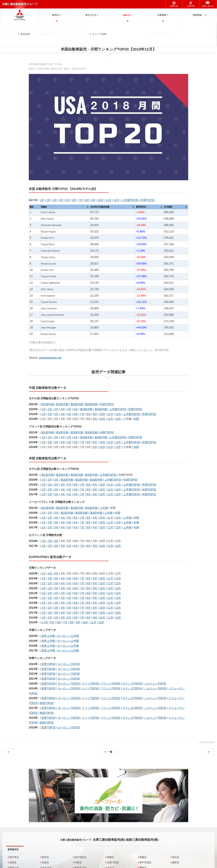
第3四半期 (77, 404)
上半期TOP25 (130, 200)
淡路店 (13, 862)
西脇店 (143, 857)
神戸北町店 (80, 857)
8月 (87, 200)
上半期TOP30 (117, 437)
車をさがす (91, 15)
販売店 (56, 15)
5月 (68, 200)
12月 (117, 200)
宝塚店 (45, 862)
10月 (101, 200)
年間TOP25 (147, 200)
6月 (74, 200)
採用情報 (197, 15)
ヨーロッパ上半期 (68, 636)
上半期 (104, 508)
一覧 (110, 752)
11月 (109, 200)
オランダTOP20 (132, 684)
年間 (136, 419)
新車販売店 (13, 849)
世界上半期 (48, 636)
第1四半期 (48, 404)
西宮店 (45, 857)
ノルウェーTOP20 (155, 684)
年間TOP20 (107, 404)
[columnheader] (65, 207)
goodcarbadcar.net (50, 358)
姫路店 (176, 862)
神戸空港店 (145, 862)
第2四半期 (62, 404)
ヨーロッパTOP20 (69, 664)
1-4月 (45, 622)
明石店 (176, 857)
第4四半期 (91, 404)
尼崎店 (111, 857)
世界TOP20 (48, 664)
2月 (48, 200)
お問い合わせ (208, 6)
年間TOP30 (135, 437)
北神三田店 (113, 862)
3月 (55, 200)
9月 (93, 200)
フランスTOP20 (111, 684)
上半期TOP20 (117, 409)
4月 (61, 200)
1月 (42, 200)
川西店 (78, 862)
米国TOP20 (46, 703)
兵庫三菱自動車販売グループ (20, 4)
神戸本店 (14, 857)
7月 (81, 200)
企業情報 (162, 15)
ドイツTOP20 (90, 684)
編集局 (126, 15)
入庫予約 (191, 6)
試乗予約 (174, 6)
